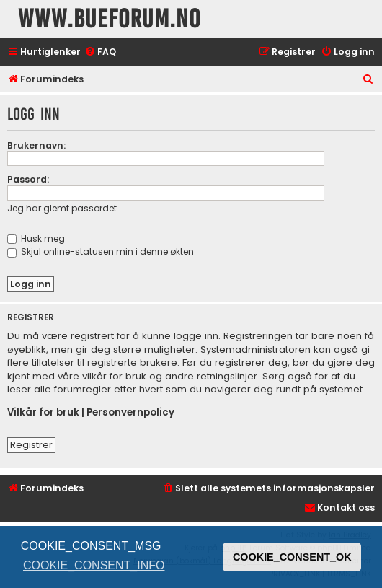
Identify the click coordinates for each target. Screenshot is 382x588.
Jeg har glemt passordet (62, 208)
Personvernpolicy (130, 413)
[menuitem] (100, 52)
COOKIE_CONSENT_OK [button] (292, 557)
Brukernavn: (36, 145)
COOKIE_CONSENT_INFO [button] (94, 565)
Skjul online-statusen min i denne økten (101, 251)
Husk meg (36, 238)
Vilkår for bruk (43, 413)
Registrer (31, 445)
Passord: (28, 179)
